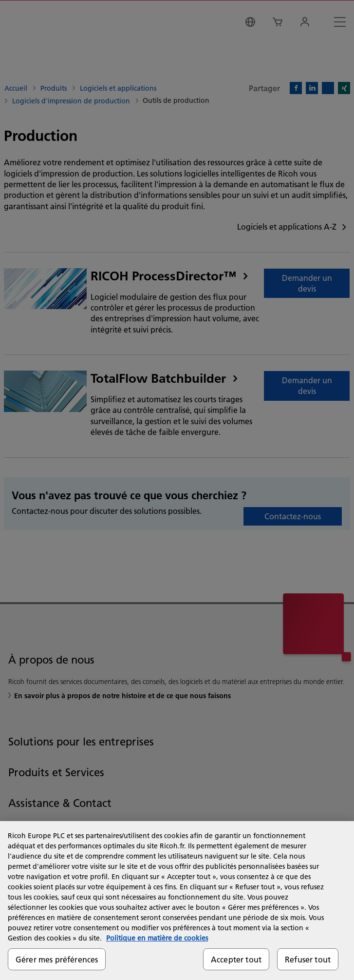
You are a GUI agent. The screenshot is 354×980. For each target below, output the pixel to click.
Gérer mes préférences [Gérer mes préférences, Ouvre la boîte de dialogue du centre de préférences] (57, 959)
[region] (177, 901)
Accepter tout (236, 959)
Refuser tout (308, 959)
